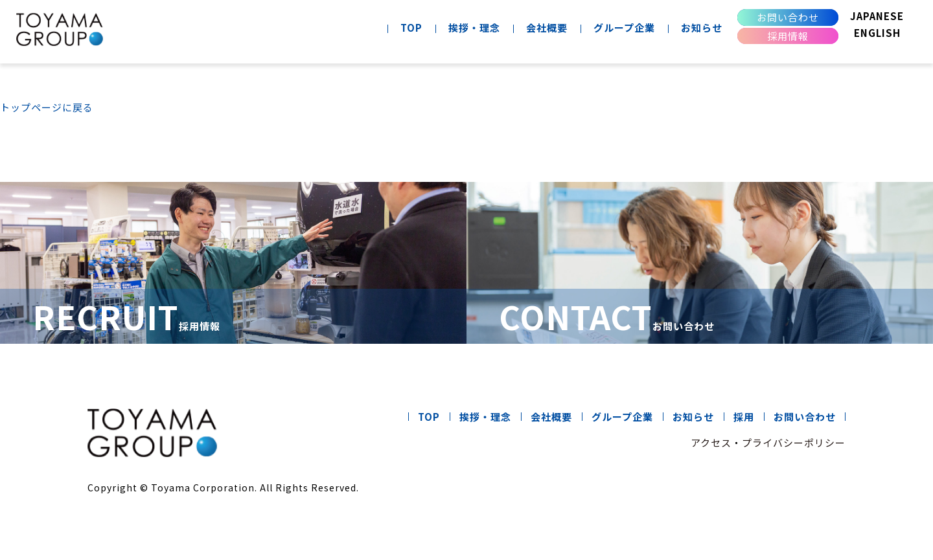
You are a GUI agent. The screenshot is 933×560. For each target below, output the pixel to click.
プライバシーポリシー (794, 442)
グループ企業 (624, 28)
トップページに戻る (47, 107)
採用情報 (788, 36)
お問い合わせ (788, 17)
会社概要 (547, 28)
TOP (411, 28)
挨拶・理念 (474, 28)
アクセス (711, 442)
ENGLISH (877, 33)
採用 (744, 417)
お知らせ (702, 28)
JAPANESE (877, 16)
